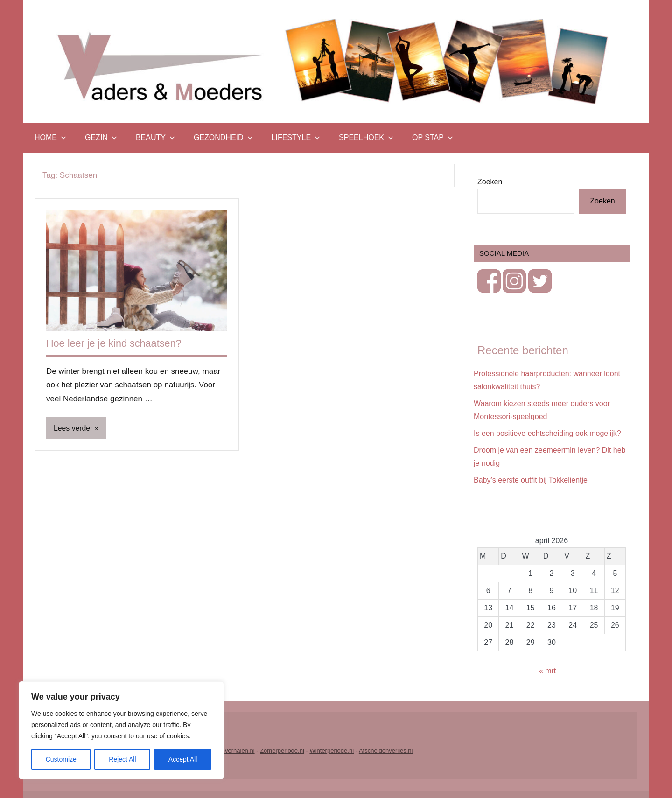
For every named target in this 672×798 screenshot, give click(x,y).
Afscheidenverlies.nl (386, 751)
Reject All (122, 759)
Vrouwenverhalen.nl (228, 751)
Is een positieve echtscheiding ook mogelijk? (547, 433)
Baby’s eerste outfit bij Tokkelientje (531, 480)
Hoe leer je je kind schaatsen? (115, 343)
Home (50, 137)
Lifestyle (296, 137)
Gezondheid (223, 137)
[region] (121, 730)
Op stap (433, 137)
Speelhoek (366, 137)
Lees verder (73, 428)
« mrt (547, 671)
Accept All (183, 759)
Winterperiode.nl (332, 751)
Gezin (101, 137)
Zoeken (490, 182)
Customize (61, 759)
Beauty (155, 137)
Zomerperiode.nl (282, 751)
